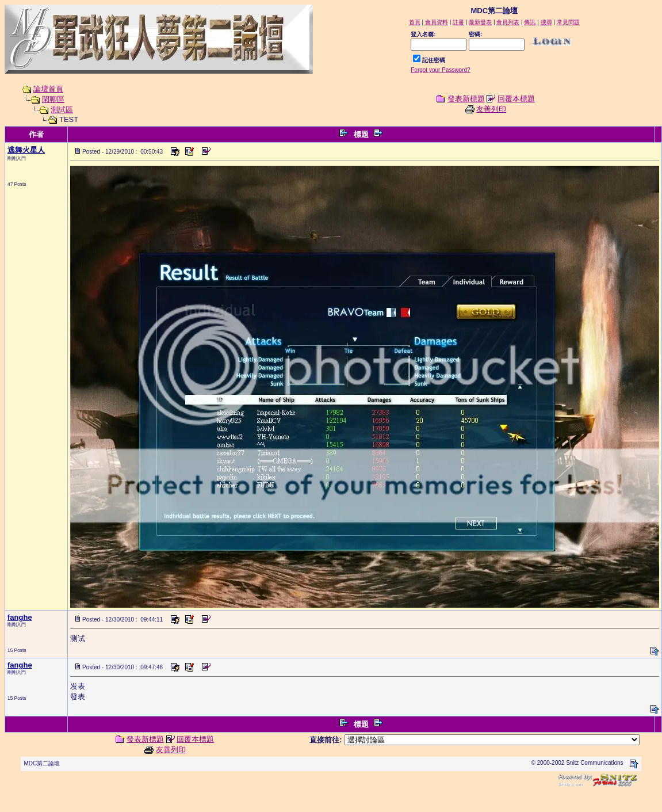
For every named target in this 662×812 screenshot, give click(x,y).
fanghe (20, 617)
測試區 (62, 110)
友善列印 (491, 109)
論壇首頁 (48, 89)
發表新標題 (466, 99)
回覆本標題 (516, 99)
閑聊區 (53, 99)
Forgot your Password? (440, 70)
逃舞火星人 (26, 150)
